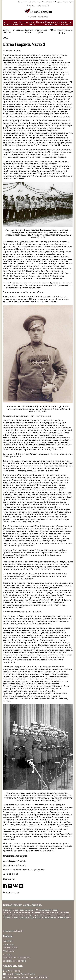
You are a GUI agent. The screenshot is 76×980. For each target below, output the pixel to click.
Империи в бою (12, 971)
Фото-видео (32, 23)
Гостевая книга (24, 23)
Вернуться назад (11, 893)
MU (21, 931)
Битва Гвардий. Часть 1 (14, 861)
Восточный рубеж (42, 31)
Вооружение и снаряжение (52, 23)
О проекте (8, 23)
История (40, 22)
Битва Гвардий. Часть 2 (14, 865)
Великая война (29, 31)
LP (17, 931)
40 (6, 874)
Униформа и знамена (66, 23)
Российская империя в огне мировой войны (26, 977)
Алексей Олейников (38, 17)
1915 (53, 30)
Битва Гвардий (7, 31)
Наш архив (16, 23)
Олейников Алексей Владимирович (27, 870)
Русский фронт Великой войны (19, 974)
